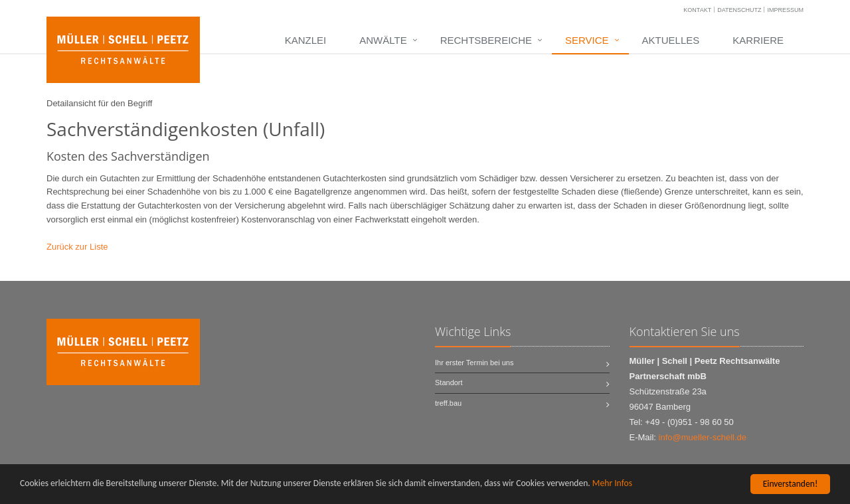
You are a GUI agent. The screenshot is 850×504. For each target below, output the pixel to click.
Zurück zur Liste (77, 247)
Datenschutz (739, 10)
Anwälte (383, 40)
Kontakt (697, 10)
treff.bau (448, 403)
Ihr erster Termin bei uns (474, 363)
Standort (449, 382)
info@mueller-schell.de (703, 437)
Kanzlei (306, 40)
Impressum (785, 10)
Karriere (758, 40)
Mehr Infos (612, 484)
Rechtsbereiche (486, 40)
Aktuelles (671, 40)
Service (587, 40)
